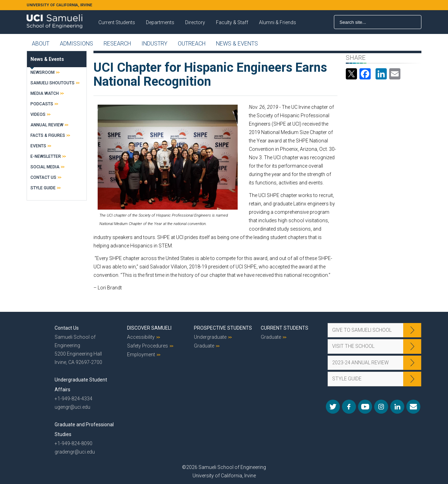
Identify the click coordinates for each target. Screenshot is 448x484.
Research (117, 44)
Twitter (333, 407)
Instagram (381, 407)
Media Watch (45, 93)
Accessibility (141, 337)
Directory (195, 22)
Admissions (76, 44)
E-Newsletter (46, 156)
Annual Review (47, 125)
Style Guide (43, 188)
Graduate (204, 346)
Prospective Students (223, 328)
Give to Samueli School (362, 330)
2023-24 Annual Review (360, 363)
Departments (160, 22)
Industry (154, 44)
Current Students (117, 22)
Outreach (192, 44)
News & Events (237, 44)
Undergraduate (210, 337)
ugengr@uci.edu (72, 407)
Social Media (45, 167)
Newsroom (43, 72)
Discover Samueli (149, 328)
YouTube (365, 407)
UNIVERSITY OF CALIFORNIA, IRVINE (59, 5)
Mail (413, 407)
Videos (38, 114)
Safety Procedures (148, 346)
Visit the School (353, 346)
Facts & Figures (48, 135)
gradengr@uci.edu (75, 452)
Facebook (349, 407)
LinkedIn (397, 407)
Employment (141, 355)
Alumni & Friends (278, 22)
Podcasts (42, 104)
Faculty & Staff (232, 22)
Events (38, 146)
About (41, 44)
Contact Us (43, 177)
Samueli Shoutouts (52, 83)
